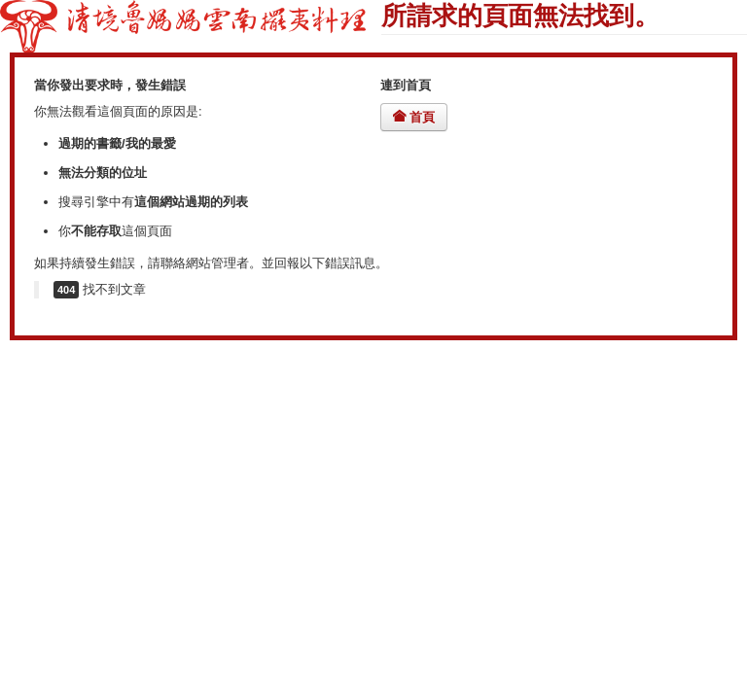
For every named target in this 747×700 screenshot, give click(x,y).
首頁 (414, 117)
